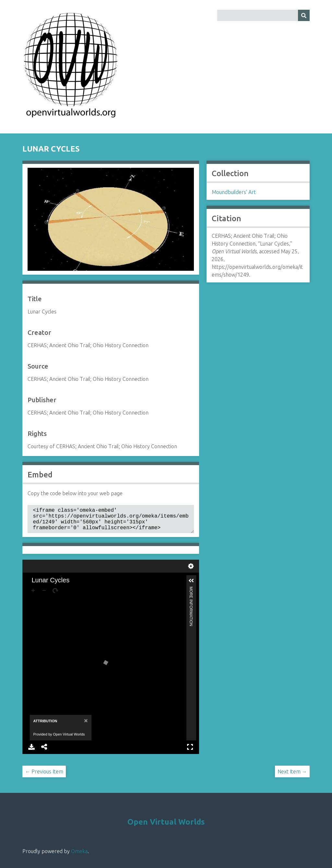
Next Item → (292, 777)
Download (31, 752)
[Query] (263, 15)
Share (44, 752)
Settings (191, 571)
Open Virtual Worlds (166, 827)
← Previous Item (44, 777)
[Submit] (304, 15)
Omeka (79, 856)
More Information (191, 594)
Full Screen (190, 752)
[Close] (85, 726)
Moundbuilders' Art (234, 192)
